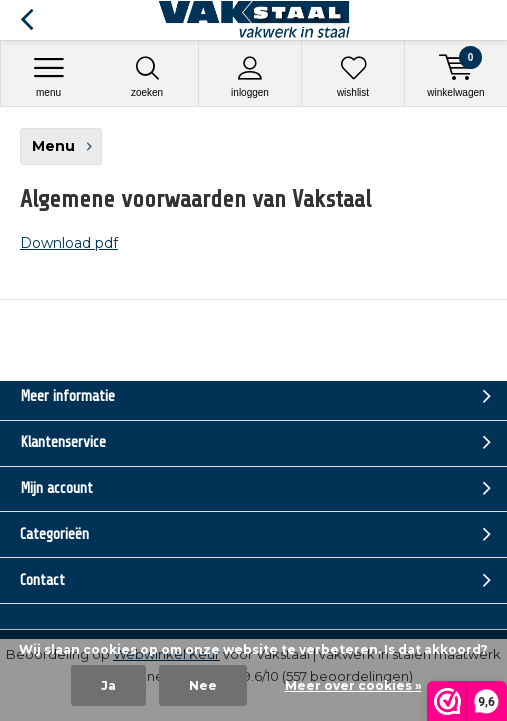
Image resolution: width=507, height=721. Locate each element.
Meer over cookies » (353, 685)
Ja (108, 685)
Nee (203, 685)
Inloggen (250, 76)
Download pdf (69, 243)
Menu (48, 76)
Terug (26, 20)
